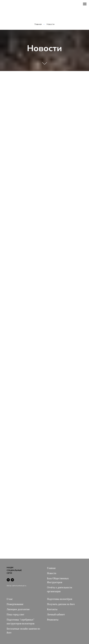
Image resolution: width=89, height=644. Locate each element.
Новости (51, 24)
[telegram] (12, 580)
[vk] (8, 580)
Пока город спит (15, 614)
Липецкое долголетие (18, 609)
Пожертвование (15, 604)
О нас (10, 599)
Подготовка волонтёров (60, 599)
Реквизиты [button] (53, 620)
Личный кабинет (56, 614)
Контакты (52, 609)
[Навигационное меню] (85, 4)
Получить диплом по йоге (61, 604)
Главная (38, 24)
